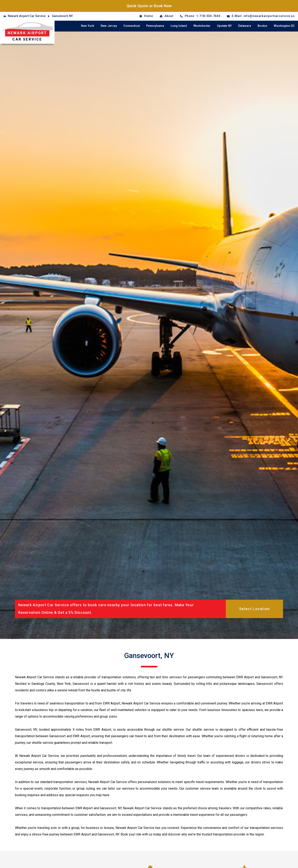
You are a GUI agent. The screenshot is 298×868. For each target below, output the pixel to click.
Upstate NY (224, 26)
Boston (262, 26)
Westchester (202, 26)
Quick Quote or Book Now (149, 6)
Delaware (245, 26)
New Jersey (109, 26)
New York (88, 26)
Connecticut (132, 26)
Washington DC (284, 26)
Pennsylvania (155, 26)
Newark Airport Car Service (27, 16)
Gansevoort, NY (62, 16)
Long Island (179, 26)
